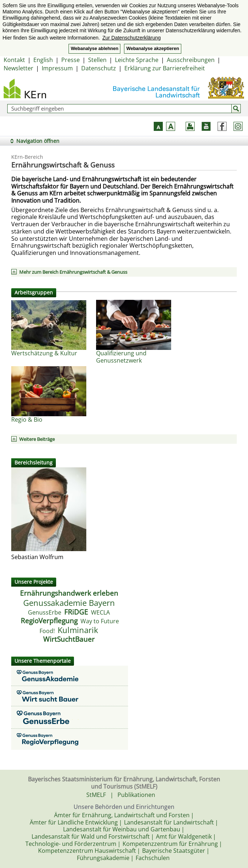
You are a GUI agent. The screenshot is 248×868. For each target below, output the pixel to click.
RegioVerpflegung (49, 621)
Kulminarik (78, 630)
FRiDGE (76, 612)
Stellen (97, 60)
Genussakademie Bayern (69, 603)
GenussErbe (45, 612)
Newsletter (18, 68)
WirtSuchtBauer (69, 639)
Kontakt (14, 60)
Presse (71, 60)
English (43, 60)
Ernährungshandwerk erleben (69, 593)
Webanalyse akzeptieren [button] (152, 49)
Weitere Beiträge (37, 439)
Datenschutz (99, 68)
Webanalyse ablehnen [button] (94, 49)
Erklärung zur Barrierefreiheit (165, 68)
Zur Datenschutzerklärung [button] (131, 38)
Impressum (57, 68)
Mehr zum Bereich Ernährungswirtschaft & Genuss (73, 272)
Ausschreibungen (191, 60)
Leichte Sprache (137, 60)
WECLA (100, 612)
